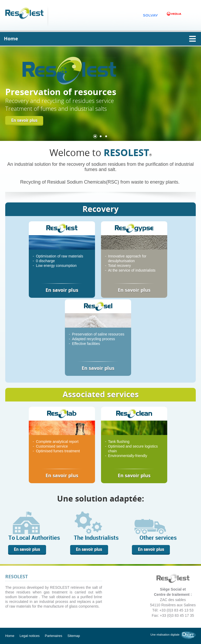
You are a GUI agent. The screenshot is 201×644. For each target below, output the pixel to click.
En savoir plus (24, 120)
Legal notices (30, 636)
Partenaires (53, 636)
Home (10, 636)
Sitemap (74, 636)
